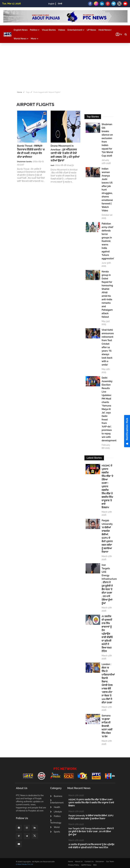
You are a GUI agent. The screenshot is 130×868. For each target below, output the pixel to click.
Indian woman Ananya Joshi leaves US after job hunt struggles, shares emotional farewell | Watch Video (107, 190)
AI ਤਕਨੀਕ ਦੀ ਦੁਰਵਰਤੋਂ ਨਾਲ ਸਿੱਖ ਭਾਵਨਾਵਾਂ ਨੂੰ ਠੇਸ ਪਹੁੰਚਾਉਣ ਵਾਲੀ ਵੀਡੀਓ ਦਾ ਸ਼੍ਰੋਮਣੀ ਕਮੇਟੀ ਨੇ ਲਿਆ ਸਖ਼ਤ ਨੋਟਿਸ (107, 634)
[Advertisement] (65, 66)
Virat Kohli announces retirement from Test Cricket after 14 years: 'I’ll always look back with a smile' (107, 347)
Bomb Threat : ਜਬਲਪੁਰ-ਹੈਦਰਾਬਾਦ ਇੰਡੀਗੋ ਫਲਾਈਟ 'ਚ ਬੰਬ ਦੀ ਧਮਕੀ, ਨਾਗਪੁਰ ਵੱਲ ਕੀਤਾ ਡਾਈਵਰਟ (31, 151)
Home (20, 92)
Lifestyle (56, 812)
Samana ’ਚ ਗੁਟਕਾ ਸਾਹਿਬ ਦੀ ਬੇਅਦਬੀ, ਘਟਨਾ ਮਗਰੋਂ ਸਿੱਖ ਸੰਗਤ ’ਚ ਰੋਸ (107, 726)
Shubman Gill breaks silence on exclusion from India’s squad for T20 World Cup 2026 (107, 140)
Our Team (110, 861)
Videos (62, 30)
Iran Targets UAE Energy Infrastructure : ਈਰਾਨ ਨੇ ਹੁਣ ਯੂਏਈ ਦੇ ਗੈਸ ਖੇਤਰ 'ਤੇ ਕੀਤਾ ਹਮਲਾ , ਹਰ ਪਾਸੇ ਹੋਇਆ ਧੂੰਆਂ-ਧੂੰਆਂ (107, 584)
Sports (55, 832)
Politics (35, 30)
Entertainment (76, 30)
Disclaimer (100, 861)
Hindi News (105, 30)
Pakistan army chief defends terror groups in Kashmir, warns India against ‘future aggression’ (107, 241)
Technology (56, 822)
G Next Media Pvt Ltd (25, 864)
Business (56, 796)
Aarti (52, 165)
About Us (79, 861)
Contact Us (89, 861)
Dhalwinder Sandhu (25, 162)
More (34, 39)
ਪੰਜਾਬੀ (60, 4)
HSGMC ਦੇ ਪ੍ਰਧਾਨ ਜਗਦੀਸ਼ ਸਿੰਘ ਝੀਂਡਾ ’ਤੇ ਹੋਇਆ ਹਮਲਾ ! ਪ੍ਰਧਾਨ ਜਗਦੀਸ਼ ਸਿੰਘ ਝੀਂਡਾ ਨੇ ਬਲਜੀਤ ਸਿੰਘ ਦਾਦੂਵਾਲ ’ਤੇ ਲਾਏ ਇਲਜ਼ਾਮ (107, 487)
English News (21, 30)
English (51, 4)
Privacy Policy (74, 865)
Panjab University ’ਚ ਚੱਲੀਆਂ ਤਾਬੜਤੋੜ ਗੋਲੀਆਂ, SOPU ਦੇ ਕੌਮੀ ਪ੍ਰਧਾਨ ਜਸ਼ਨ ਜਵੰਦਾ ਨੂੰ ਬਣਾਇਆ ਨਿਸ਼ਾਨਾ (107, 536)
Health (55, 807)
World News (21, 39)
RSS (95, 865)
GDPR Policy (86, 865)
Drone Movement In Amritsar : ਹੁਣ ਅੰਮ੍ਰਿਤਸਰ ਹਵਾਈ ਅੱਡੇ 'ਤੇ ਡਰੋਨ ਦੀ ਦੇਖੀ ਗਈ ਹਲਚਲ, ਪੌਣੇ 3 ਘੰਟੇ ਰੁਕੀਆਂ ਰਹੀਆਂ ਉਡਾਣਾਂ (65, 153)
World (55, 827)
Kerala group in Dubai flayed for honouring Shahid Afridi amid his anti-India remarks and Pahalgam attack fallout (107, 294)
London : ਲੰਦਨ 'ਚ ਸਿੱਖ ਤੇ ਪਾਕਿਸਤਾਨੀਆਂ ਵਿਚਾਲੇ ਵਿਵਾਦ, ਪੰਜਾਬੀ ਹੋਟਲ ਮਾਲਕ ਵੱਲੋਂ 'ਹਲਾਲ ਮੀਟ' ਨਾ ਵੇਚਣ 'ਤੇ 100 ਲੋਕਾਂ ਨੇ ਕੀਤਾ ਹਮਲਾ (107, 683)
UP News (91, 30)
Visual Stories (49, 30)
